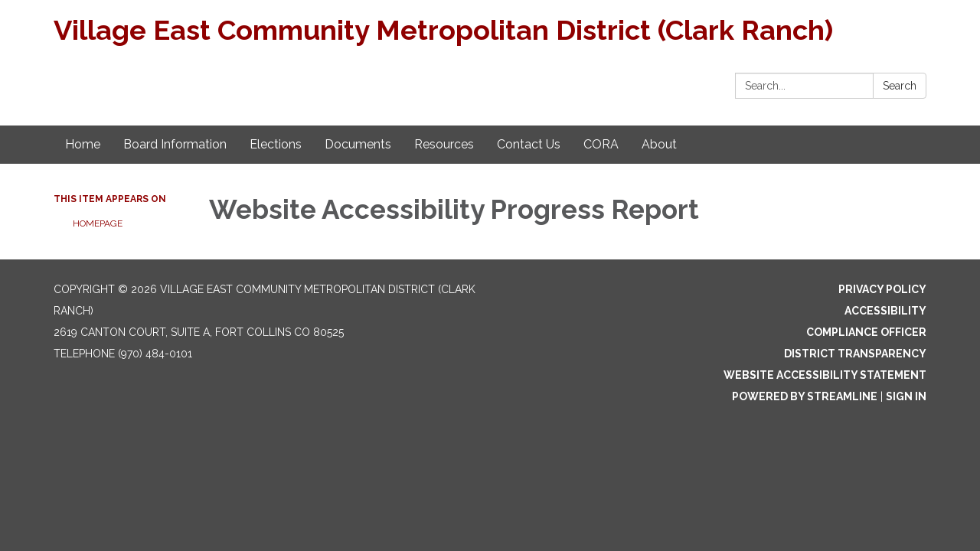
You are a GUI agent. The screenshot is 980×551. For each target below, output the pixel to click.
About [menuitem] (659, 144)
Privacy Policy (882, 289)
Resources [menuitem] (444, 144)
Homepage (98, 223)
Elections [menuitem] (276, 144)
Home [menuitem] (83, 144)
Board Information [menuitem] (175, 144)
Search (900, 86)
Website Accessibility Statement (825, 375)
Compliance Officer (866, 332)
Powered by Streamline (805, 396)
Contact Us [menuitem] (529, 144)
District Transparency (855, 354)
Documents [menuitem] (358, 144)
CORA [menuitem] (601, 144)
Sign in (906, 396)
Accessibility (885, 311)
